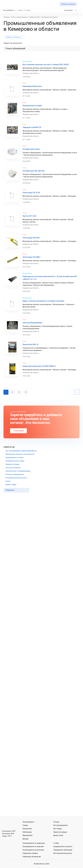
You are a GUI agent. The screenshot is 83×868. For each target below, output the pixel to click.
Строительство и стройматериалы (18, 471)
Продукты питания (12, 464)
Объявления (27, 829)
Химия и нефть (11, 485)
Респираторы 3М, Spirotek (34, 171)
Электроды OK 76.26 (31, 193)
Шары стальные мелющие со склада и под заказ (43, 301)
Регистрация (18, 431)
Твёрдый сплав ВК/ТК (32, 127)
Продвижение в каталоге (63, 847)
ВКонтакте (4, 824)
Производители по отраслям (33, 847)
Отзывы (56, 822)
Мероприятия (27, 835)
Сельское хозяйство (13, 468)
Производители (28, 822)
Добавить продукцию (68, 4)
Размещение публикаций (63, 850)
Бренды (26, 839)
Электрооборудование (32, 323)
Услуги (8, 481)
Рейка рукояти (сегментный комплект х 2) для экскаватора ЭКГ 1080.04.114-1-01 (50, 278)
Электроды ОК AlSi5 (31, 238)
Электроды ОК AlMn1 (32, 257)
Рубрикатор (10, 490)
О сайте (56, 843)
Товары (25, 825)
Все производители (61, 825)
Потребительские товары (15, 461)
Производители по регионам (33, 850)
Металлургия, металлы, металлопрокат (20, 454)
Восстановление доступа (63, 853)
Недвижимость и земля (14, 458)
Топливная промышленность (16, 478)
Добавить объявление (13, 37)
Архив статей (58, 835)
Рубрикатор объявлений (32, 857)
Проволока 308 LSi (30, 344)
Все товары (58, 829)
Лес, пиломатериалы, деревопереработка (21, 451)
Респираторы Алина (31, 149)
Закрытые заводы (60, 832)
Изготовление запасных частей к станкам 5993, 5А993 (46, 64)
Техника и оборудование (15, 474)
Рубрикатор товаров (30, 853)
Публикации (27, 832)
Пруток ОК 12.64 (29, 216)
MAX (14, 824)
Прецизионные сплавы (32, 106)
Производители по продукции (34, 843)
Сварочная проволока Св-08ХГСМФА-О (39, 366)
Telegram (9, 824)
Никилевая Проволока (32, 86)
